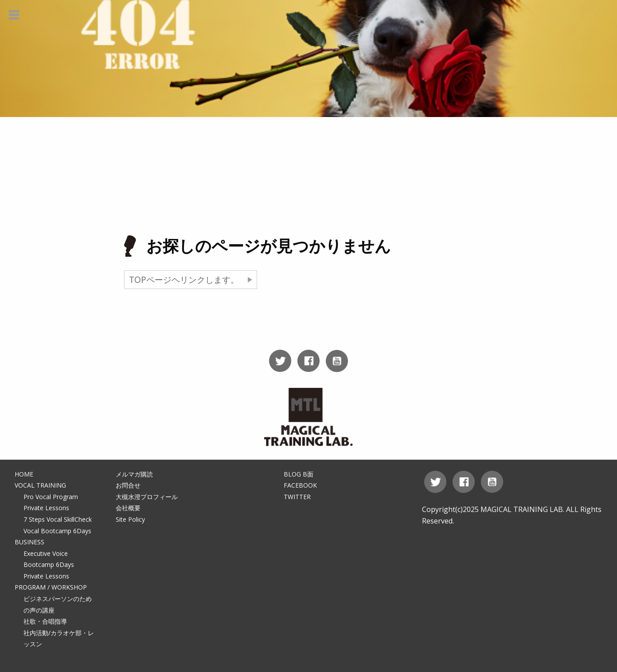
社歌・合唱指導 (45, 621)
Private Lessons (46, 508)
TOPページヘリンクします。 (184, 279)
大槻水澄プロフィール (147, 497)
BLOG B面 (299, 474)
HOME (24, 474)
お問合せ (128, 485)
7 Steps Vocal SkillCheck (58, 519)
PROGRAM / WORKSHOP (51, 587)
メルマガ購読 (134, 474)
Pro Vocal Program (51, 497)
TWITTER (297, 497)
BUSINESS (29, 542)
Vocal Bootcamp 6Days (57, 531)
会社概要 (128, 508)
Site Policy (130, 519)
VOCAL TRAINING (40, 485)
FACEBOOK (300, 485)
